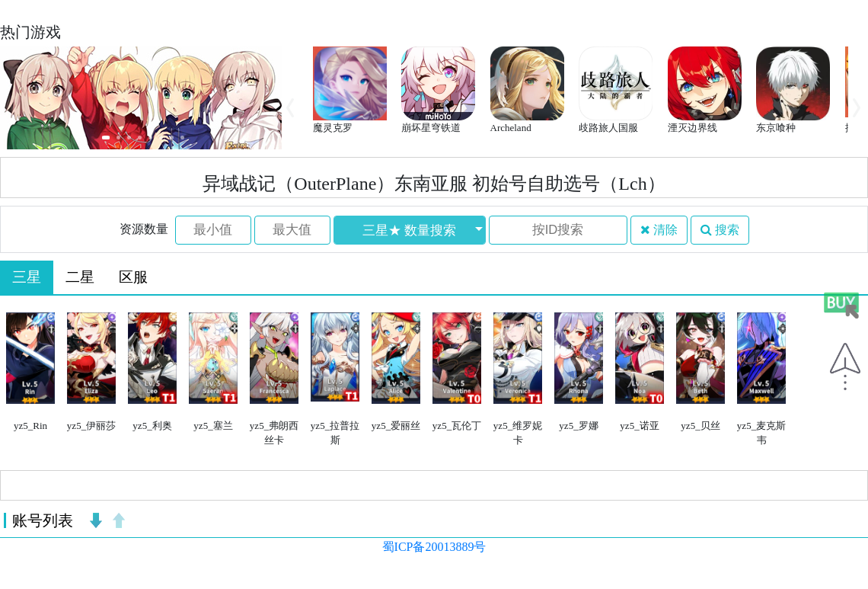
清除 (659, 230)
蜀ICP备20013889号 (434, 547)
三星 (27, 277)
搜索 (720, 230)
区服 (133, 277)
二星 (80, 277)
